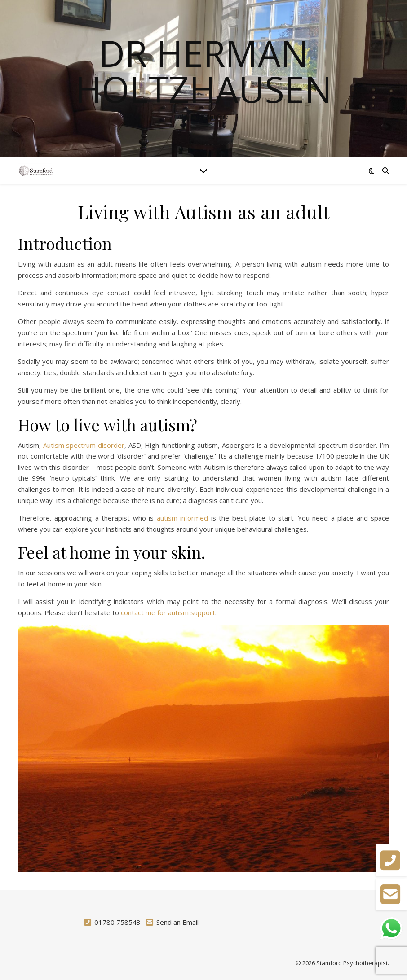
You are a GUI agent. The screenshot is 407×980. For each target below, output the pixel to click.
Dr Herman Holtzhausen (203, 71)
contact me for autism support (168, 612)
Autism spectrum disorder (84, 445)
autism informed (182, 518)
